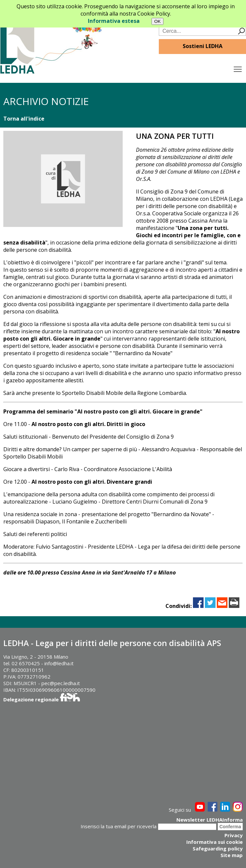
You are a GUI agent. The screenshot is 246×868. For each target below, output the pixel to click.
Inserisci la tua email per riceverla (119, 826)
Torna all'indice (24, 119)
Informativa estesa (114, 21)
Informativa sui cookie (215, 842)
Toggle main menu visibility (238, 68)
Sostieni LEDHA (203, 46)
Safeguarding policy (218, 848)
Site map (232, 855)
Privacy (234, 835)
